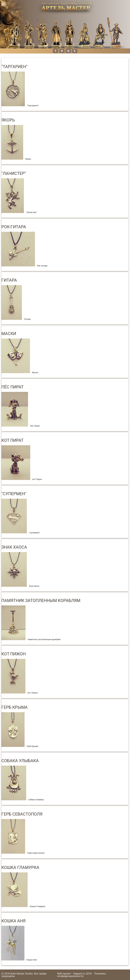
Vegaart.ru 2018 (82, 973)
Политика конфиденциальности (82, 975)
